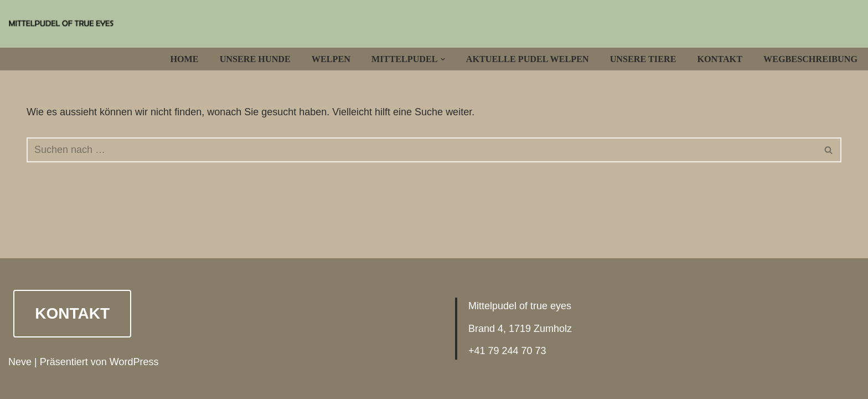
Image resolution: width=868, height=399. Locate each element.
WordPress (134, 362)
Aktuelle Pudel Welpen (528, 59)
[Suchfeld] (422, 150)
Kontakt (720, 59)
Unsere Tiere (643, 59)
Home (184, 59)
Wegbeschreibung (810, 59)
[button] (443, 59)
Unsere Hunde (255, 59)
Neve (20, 362)
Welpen (331, 59)
